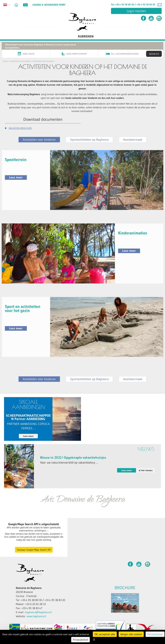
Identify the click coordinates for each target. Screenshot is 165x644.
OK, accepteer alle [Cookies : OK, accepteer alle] (105, 634)
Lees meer (16, 177)
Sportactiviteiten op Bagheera (89, 140)
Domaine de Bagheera (29, 588)
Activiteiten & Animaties (20, 61)
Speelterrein (16, 160)
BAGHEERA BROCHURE (20, 128)
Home (5, 61)
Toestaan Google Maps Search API (34, 550)
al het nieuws (146, 470)
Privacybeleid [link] (80, 640)
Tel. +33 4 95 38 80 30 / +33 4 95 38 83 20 (133, 5)
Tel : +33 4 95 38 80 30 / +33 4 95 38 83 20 (40, 600)
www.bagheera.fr (37, 616)
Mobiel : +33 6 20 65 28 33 (31, 604)
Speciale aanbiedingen (28, 404)
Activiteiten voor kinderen (43, 61)
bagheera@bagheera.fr (39, 612)
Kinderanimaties (133, 233)
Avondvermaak (133, 140)
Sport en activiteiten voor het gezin (23, 309)
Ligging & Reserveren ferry (49, 5)
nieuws (146, 449)
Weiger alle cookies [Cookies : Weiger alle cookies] (131, 634)
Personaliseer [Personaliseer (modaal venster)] (155, 634)
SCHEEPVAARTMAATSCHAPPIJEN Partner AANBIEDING (28, 417)
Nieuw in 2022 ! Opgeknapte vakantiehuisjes (73, 457)
